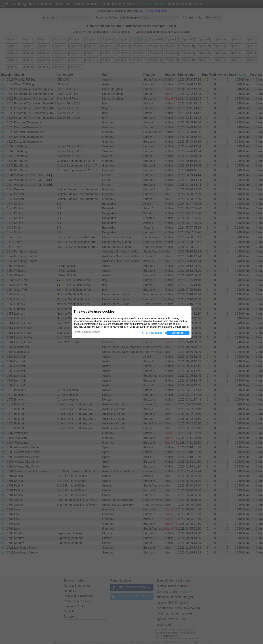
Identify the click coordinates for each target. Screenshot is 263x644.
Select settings (154, 333)
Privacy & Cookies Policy (87, 332)
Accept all (178, 333)
